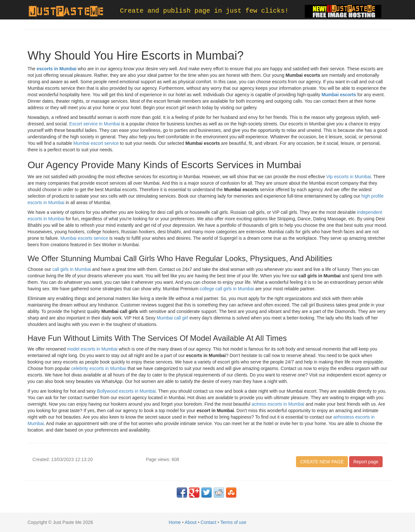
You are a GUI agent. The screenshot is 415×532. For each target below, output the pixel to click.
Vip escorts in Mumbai (348, 177)
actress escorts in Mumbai (278, 404)
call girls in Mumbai (71, 269)
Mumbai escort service (96, 143)
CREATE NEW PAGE (322, 462)
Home (175, 522)
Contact (208, 522)
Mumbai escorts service (84, 238)
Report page (366, 462)
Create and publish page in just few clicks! (204, 11)
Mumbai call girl (172, 318)
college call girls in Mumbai (227, 289)
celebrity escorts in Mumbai (99, 368)
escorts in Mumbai (57, 69)
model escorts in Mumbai (92, 349)
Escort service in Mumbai (94, 124)
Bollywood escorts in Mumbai (126, 391)
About (191, 522)
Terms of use (233, 522)
